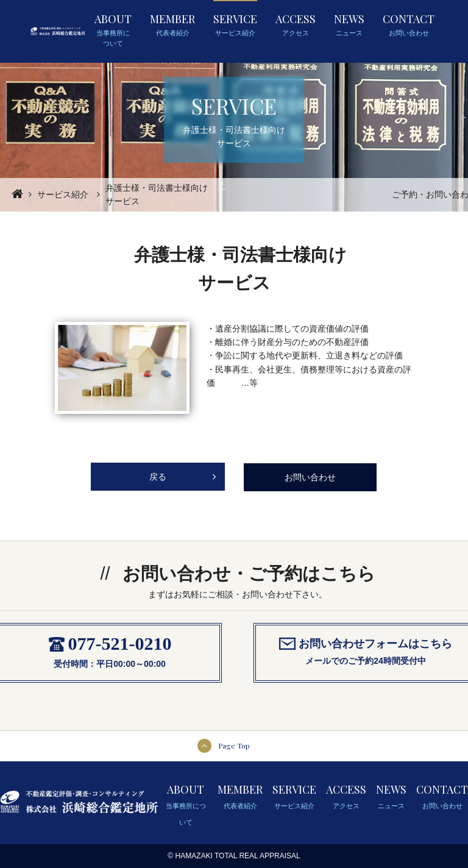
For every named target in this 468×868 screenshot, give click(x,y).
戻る (183, 472)
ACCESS (296, 25)
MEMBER (172, 25)
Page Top (234, 745)
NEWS (349, 25)
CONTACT (409, 25)
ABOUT (113, 30)
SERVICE (235, 25)
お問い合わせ (310, 477)
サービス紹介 (63, 194)
